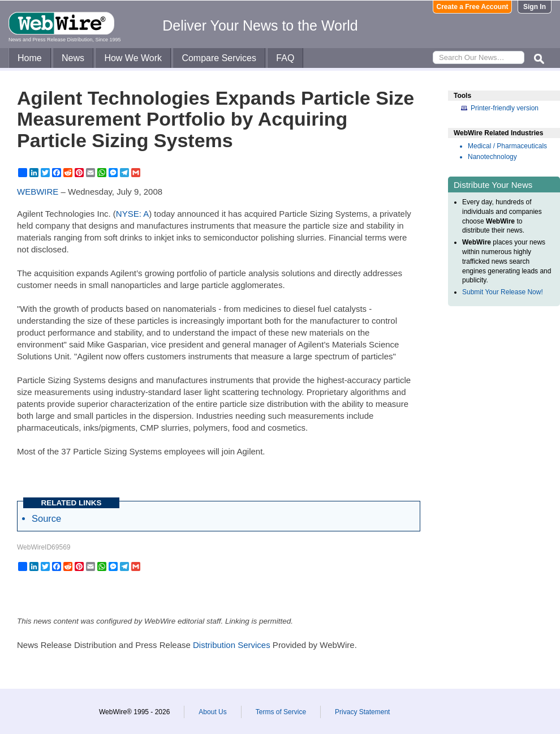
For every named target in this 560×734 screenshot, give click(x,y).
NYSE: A (132, 214)
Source (46, 518)
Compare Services (219, 58)
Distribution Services (232, 645)
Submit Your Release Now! (503, 292)
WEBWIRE (38, 192)
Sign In (535, 7)
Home (30, 58)
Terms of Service (281, 712)
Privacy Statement (362, 712)
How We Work (133, 58)
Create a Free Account (473, 7)
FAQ (285, 58)
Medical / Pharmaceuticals (507, 146)
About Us (212, 712)
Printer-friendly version (505, 108)
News (73, 58)
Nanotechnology (492, 157)
